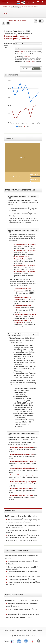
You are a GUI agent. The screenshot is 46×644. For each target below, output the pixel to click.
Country (5, 13)
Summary (16, 7)
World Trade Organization (33, 641)
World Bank (39, 641)
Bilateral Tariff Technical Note (17, 20)
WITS (5, 2)
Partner (24, 7)
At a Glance (6, 7)
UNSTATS (26, 641)
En (28, 2)
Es (33, 2)
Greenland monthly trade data (16, 36)
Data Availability (29, 62)
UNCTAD (20, 641)
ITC (13, 641)
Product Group (33, 7)
